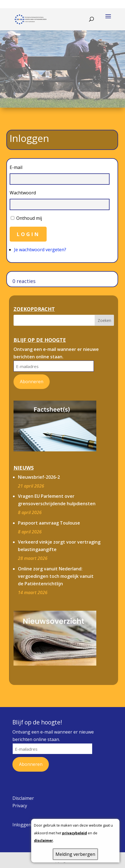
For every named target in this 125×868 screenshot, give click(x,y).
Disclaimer (23, 798)
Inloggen (22, 825)
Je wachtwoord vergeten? (40, 250)
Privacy (20, 806)
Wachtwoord (23, 193)
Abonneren (32, 382)
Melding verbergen (75, 854)
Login (28, 234)
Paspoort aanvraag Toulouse (49, 523)
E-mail (16, 167)
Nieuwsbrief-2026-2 (39, 477)
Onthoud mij (29, 218)
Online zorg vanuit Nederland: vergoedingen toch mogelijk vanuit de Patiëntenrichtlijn (56, 576)
